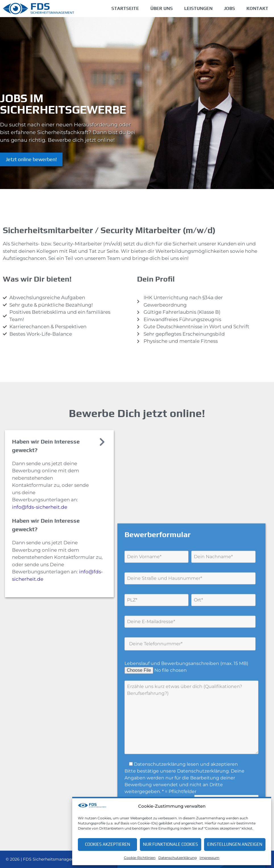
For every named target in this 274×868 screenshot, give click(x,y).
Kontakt (257, 8)
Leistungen (198, 8)
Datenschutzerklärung (178, 858)
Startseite (125, 8)
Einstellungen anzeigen (235, 844)
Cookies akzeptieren (108, 844)
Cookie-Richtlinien (140, 858)
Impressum (209, 858)
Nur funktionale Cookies (171, 844)
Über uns (162, 8)
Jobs (230, 8)
